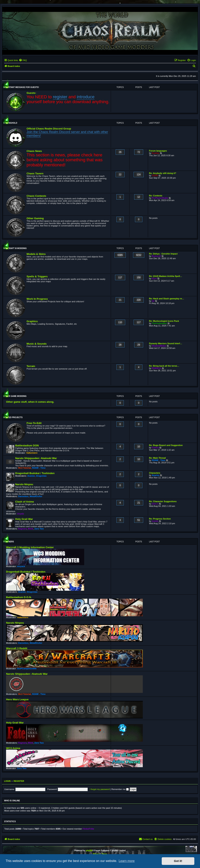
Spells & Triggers (37, 276)
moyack (21, 566)
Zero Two (39, 529)
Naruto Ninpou (24, 484)
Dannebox (23, 496)
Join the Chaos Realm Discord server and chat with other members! (67, 134)
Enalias (156, 153)
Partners (9, 542)
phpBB (89, 851)
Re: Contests (156, 196)
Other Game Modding (15, 396)
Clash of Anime (25, 502)
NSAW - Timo (39, 468)
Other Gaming (35, 218)
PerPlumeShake (160, 198)
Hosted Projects (13, 417)
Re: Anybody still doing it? (163, 173)
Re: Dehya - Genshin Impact (163, 254)
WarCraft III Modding (15, 248)
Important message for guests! (21, 87)
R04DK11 (157, 368)
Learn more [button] (127, 861)
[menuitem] (23, 60)
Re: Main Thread (157, 458)
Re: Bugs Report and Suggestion (166, 445)
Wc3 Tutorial (25, 468)
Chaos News (34, 151)
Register (19, 781)
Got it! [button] (178, 861)
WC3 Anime (13, 748)
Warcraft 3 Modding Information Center (30, 547)
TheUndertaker (160, 323)
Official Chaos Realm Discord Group (49, 129)
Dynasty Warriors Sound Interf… (166, 343)
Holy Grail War (24, 519)
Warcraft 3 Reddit (17, 648)
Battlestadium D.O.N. (19, 597)
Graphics (32, 321)
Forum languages (158, 151)
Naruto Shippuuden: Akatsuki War (36, 458)
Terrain (31, 366)
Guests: (31, 93)
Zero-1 (155, 504)
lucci (154, 278)
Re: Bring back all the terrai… (164, 366)
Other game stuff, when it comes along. (30, 402)
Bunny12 (156, 256)
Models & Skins (36, 254)
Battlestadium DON (27, 446)
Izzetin (155, 521)
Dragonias (41, 476)
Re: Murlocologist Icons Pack (164, 321)
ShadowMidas (159, 346)
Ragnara (22, 529)
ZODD (155, 176)
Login (7, 781)
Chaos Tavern (35, 173)
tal (153, 301)
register (60, 97)
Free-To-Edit (34, 423)
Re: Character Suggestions (163, 501)
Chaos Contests (36, 196)
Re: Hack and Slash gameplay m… (167, 299)
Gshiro (155, 448)
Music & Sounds (37, 344)
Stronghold (10, 123)
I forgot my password (100, 789)
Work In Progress (37, 299)
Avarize (31, 476)
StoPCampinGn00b (27, 669)
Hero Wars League (17, 699)
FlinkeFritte (88, 829)
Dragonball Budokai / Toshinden (35, 473)
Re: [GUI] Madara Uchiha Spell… (166, 276)
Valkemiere (32, 453)
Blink (31, 529)
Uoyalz (20, 514)
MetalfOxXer (36, 496)
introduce (86, 97)
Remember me (120, 789)
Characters (155, 473)
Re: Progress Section (160, 519)
